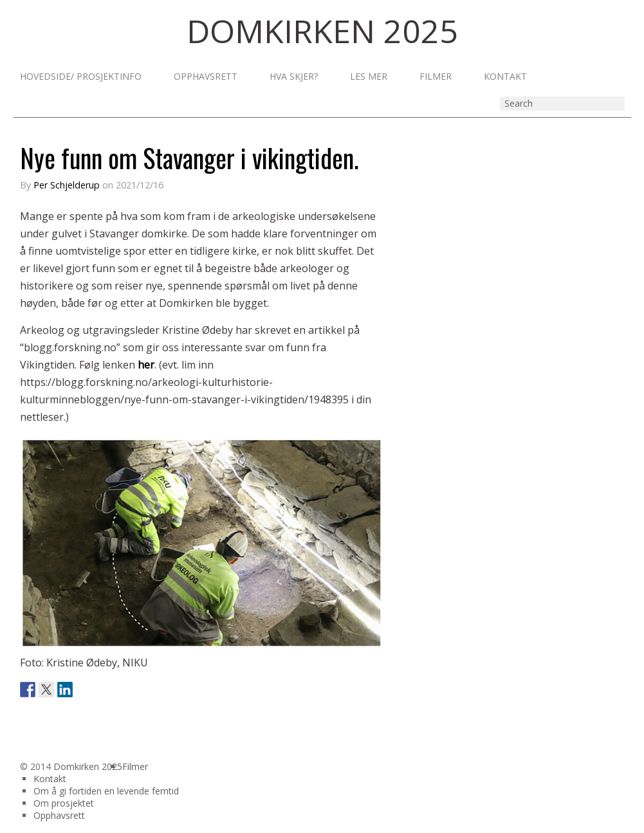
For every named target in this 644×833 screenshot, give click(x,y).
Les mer (369, 77)
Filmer (436, 77)
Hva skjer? (294, 77)
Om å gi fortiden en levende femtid (106, 791)
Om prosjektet (64, 803)
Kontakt (505, 77)
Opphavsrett (206, 77)
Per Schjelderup (67, 185)
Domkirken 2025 (88, 766)
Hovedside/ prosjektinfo (81, 77)
